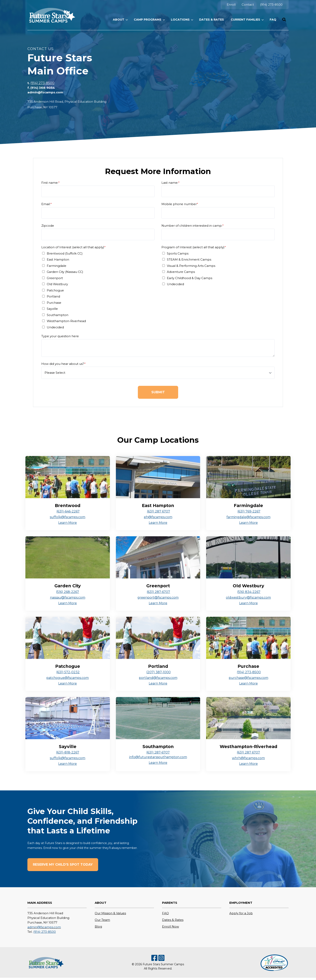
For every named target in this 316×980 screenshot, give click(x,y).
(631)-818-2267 (68, 752)
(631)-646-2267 (68, 511)
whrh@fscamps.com (248, 758)
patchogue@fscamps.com (68, 678)
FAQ (165, 913)
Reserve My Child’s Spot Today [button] (63, 865)
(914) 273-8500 (42, 83)
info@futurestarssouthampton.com (158, 757)
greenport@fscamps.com (158, 597)
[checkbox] (98, 290)
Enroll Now (170, 926)
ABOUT (119, 20)
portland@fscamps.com (158, 678)
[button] (284, 20)
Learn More (68, 523)
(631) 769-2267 (249, 511)
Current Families (245, 20)
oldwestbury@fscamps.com (248, 597)
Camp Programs (148, 20)
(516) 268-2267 (68, 592)
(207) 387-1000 (159, 672)
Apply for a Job (241, 913)
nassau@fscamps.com (68, 597)
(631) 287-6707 (158, 592)
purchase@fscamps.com (248, 678)
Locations (180, 20)
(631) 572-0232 (68, 672)
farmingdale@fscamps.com (248, 517)
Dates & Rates (173, 920)
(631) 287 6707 (159, 511)
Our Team (102, 920)
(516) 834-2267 (249, 592)
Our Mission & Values (110, 913)
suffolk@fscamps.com (68, 517)
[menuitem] (231, 5)
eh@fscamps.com (158, 517)
